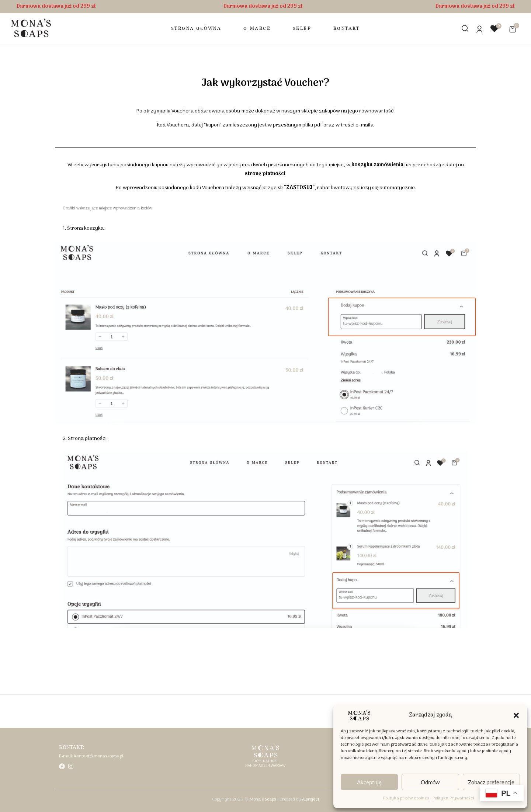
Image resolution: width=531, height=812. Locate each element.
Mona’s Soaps (263, 799)
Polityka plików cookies (406, 798)
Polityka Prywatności (453, 798)
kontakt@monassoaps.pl (99, 756)
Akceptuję (369, 782)
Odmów (430, 782)
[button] (516, 715)
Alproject (311, 799)
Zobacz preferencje (491, 782)
